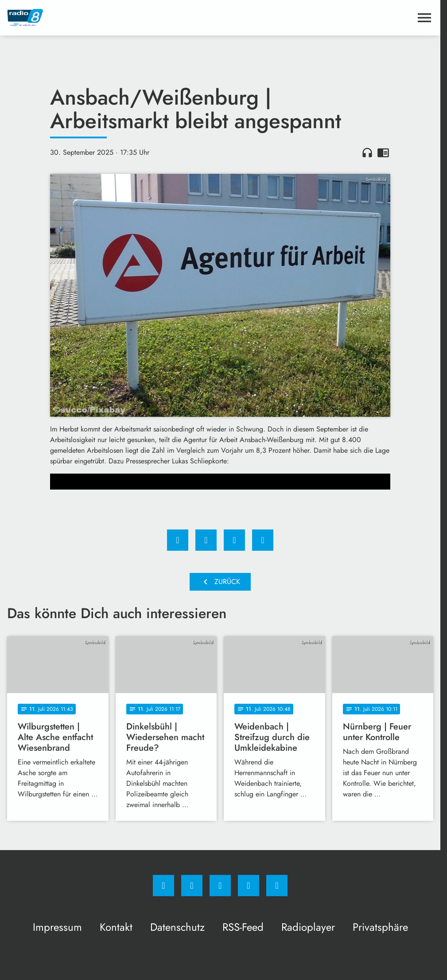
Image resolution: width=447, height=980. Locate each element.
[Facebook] (163, 886)
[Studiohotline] (249, 886)
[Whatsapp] (220, 886)
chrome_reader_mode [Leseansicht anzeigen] (383, 153)
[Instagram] (192, 886)
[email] (277, 886)
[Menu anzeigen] (424, 18)
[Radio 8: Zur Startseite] (114, 18)
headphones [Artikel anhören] (367, 153)
